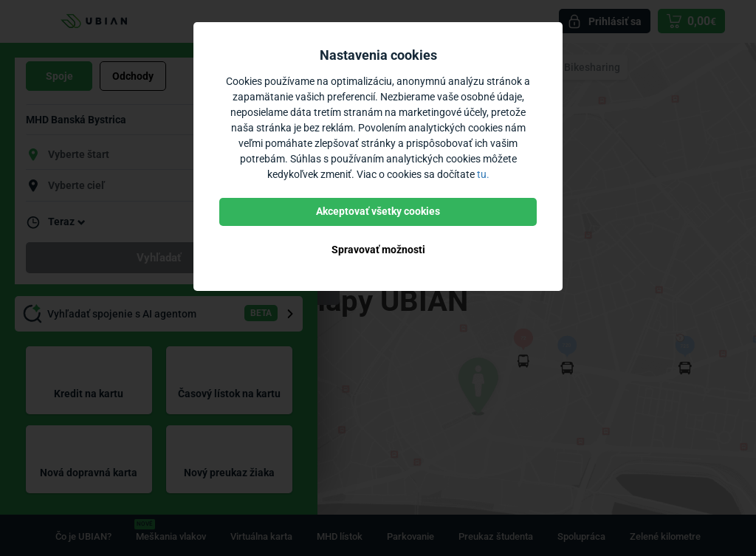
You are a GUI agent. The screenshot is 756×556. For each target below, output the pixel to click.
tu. (483, 174)
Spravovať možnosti (378, 250)
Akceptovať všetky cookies (378, 211)
